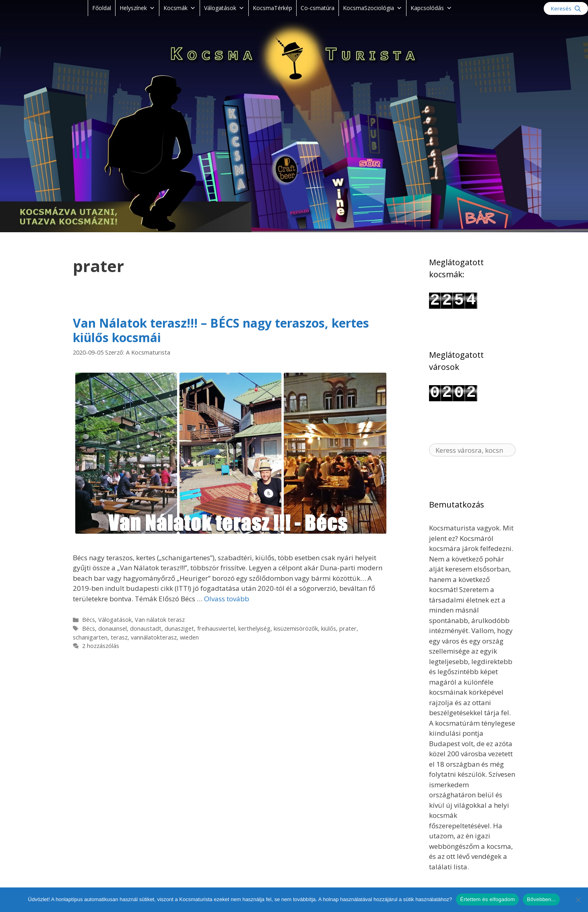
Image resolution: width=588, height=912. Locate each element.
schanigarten (90, 637)
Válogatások (224, 8)
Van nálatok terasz (160, 620)
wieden (189, 637)
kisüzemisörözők (296, 628)
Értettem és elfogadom (487, 899)
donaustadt (146, 628)
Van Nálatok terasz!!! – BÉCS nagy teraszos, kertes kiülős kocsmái (221, 330)
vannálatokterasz (154, 637)
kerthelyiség (254, 628)
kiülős (329, 628)
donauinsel (112, 628)
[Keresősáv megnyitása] (566, 8)
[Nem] (578, 900)
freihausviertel (216, 628)
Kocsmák (179, 8)
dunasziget (179, 628)
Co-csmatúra (318, 8)
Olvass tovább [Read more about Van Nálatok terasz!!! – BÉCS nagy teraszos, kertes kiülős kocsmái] (227, 599)
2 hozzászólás (101, 646)
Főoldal (102, 8)
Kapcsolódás (431, 8)
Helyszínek (137, 8)
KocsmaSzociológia (372, 8)
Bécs (89, 620)
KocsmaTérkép (272, 8)
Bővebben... (541, 899)
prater (348, 628)
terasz (119, 637)
